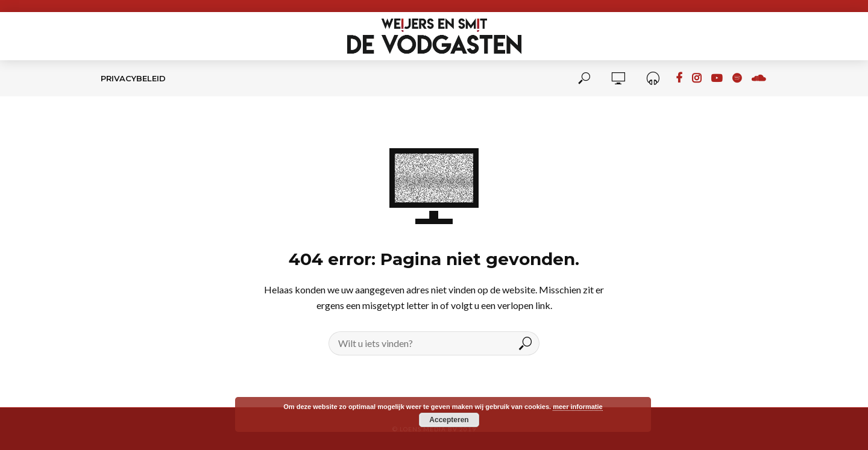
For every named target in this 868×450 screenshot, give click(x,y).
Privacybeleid (133, 78)
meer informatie (578, 407)
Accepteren (449, 420)
